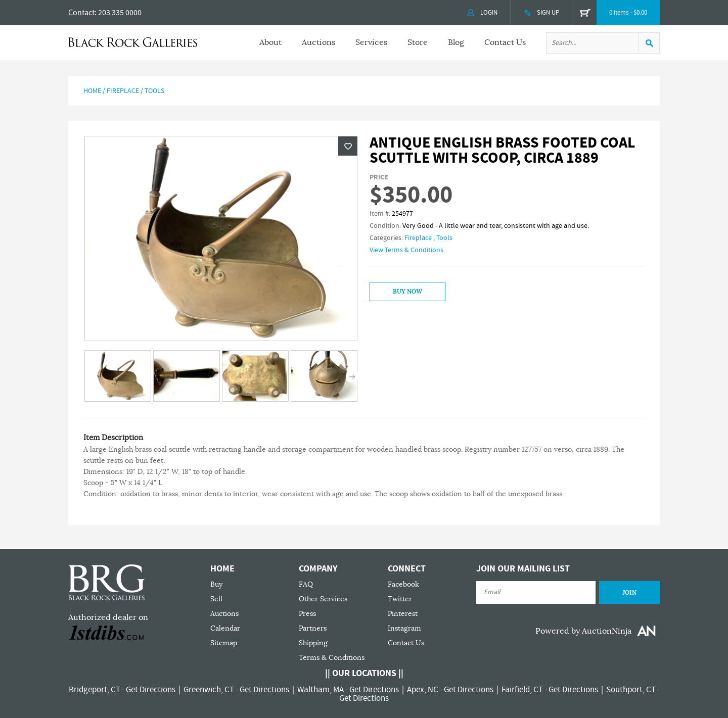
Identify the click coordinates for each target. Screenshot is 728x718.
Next (352, 377)
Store (418, 42)
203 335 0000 (120, 13)
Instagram (404, 628)
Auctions (318, 42)
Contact (81, 13)
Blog (456, 42)
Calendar (225, 628)
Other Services (323, 599)
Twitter (400, 599)
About (270, 42)
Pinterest (403, 614)
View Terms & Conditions (406, 250)
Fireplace (123, 91)
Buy (216, 584)
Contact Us (505, 42)
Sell (216, 599)
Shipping (313, 643)
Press (307, 614)
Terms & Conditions (332, 658)
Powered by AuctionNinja (583, 631)
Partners (313, 628)
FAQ (306, 584)
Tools (154, 91)
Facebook (403, 584)
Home (92, 91)
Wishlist (348, 146)
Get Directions (151, 690)
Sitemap (224, 643)
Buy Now (407, 292)
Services (371, 42)
